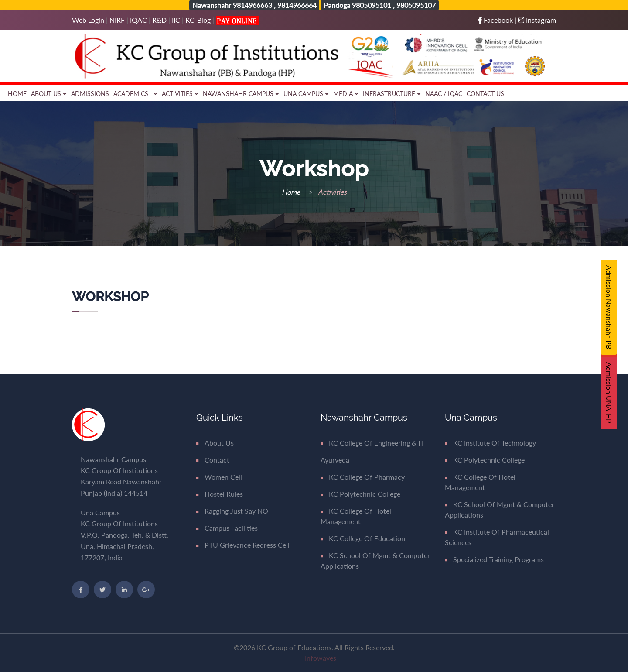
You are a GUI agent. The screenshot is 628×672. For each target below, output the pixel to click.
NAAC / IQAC (444, 94)
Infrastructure (392, 94)
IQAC (138, 20)
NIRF (117, 20)
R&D (159, 20)
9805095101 (372, 5)
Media (346, 94)
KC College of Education (363, 538)
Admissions (90, 94)
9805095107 (416, 5)
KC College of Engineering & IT (372, 443)
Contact (213, 460)
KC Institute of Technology (490, 443)
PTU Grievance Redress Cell (243, 545)
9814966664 (297, 5)
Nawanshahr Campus (241, 94)
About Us (49, 94)
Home (17, 94)
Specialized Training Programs (494, 559)
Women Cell (219, 477)
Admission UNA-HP (609, 393)
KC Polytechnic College (360, 494)
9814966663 (253, 5)
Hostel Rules (220, 494)
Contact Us (485, 94)
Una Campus (306, 94)
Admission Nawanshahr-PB (609, 307)
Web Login (89, 20)
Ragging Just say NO (232, 511)
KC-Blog (198, 20)
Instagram (537, 20)
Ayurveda (335, 460)
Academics (135, 94)
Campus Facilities (227, 528)
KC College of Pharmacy (363, 477)
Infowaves (321, 658)
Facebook (497, 20)
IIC (176, 20)
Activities (180, 94)
